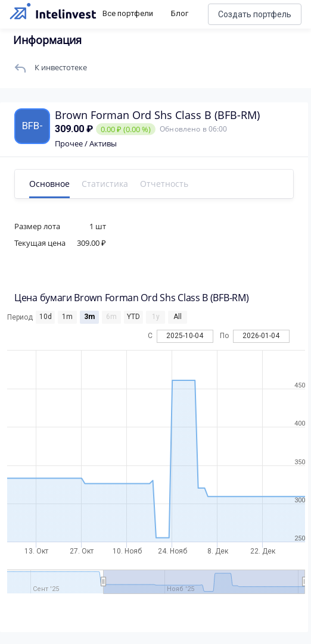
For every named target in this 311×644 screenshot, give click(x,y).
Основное (49, 184)
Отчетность (164, 184)
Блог (180, 13)
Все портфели (128, 13)
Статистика (105, 184)
